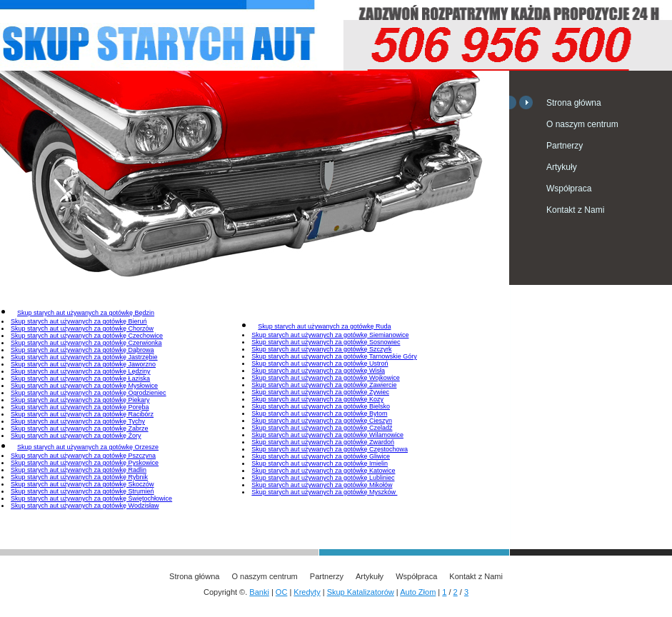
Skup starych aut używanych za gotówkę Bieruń (79, 321)
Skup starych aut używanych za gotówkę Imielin (320, 463)
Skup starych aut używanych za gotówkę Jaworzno (83, 364)
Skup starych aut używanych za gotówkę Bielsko (321, 406)
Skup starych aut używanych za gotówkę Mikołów (322, 485)
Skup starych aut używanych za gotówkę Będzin (86, 313)
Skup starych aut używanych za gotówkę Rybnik (79, 477)
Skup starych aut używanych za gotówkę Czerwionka (86, 343)
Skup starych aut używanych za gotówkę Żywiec (320, 392)
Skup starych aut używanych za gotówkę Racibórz (82, 414)
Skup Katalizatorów (361, 592)
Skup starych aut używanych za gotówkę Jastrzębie (84, 357)
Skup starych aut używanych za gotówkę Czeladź (322, 428)
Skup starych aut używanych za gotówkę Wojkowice (325, 378)
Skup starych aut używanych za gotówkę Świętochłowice (91, 498)
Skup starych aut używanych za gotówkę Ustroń (320, 363)
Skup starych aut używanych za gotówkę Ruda (324, 326)
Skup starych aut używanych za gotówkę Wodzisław (85, 506)
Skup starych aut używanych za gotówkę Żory (76, 436)
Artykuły (562, 167)
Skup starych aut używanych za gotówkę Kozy (317, 399)
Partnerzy (565, 146)
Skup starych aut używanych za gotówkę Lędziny (81, 371)
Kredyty (307, 592)
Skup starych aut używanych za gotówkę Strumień (82, 491)
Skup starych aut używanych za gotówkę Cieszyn (322, 421)
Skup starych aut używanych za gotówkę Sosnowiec (326, 342)
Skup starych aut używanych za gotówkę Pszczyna (83, 456)
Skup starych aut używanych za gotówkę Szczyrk (321, 349)
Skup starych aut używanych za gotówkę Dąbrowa (82, 350)
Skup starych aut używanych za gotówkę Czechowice (87, 336)
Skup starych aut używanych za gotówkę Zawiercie (324, 385)
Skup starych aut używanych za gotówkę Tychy (78, 421)
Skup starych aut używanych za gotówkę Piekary (80, 400)
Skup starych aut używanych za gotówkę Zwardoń (323, 442)
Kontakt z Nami (575, 210)
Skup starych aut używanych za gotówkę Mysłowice (84, 386)
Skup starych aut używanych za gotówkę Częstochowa (330, 449)
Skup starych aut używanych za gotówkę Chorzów (82, 328)
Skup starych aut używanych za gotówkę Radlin (79, 470)
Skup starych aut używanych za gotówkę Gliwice (321, 456)
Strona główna (574, 103)
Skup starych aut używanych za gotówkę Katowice (323, 471)
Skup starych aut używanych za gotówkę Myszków (324, 492)
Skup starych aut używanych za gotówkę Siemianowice (330, 335)
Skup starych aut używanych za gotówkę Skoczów (82, 484)
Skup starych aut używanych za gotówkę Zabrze (80, 428)
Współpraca (569, 189)
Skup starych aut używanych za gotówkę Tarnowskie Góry (334, 356)
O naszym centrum (582, 124)
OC (282, 592)
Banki (259, 592)
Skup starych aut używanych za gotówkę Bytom (319, 413)
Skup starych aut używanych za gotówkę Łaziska (80, 378)
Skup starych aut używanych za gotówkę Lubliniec (323, 478)
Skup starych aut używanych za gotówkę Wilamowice (327, 435)
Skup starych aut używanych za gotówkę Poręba (80, 407)
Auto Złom (418, 592)
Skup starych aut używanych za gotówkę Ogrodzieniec (89, 393)
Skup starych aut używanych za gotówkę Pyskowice (85, 463)
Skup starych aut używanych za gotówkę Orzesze (88, 447)
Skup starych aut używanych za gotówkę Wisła (318, 371)
